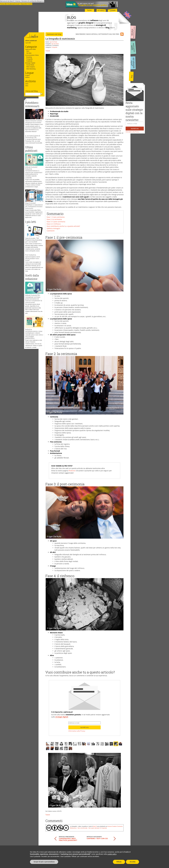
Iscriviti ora (135, 129)
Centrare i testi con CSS (97, 838)
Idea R (95, 826)
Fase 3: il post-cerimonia (56, 222)
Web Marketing (31, 69)
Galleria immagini (53, 228)
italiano (27, 77)
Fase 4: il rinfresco (54, 224)
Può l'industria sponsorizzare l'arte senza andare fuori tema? (33, 257)
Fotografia (29, 59)
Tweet (48, 51)
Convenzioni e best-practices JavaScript (68, 839)
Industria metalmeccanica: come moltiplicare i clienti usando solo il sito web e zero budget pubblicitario (34, 334)
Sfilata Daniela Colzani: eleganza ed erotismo (34, 121)
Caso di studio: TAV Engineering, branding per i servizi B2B (34, 240)
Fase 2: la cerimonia (54, 219)
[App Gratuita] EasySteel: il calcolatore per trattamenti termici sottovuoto (34, 206)
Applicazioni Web (30, 49)
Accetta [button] (132, 862)
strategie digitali (62, 717)
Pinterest (72, 471)
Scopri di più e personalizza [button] (44, 862)
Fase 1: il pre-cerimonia (56, 217)
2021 (27, 86)
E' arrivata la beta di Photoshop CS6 (33, 137)
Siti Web (29, 53)
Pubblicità (29, 61)
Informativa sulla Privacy (132, 132)
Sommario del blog (54, 34)
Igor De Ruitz (53, 42)
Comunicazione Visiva (32, 55)
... (26, 88)
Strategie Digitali (30, 63)
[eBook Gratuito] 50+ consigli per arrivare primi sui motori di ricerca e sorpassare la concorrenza (34, 299)
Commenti (51, 231)
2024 (27, 84)
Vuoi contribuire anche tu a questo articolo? (63, 226)
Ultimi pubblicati (31, 41)
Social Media (30, 65)
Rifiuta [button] (119, 862)
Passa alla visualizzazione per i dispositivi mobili (16, 4)
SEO (28, 51)
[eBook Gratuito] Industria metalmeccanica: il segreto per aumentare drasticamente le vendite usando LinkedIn (34, 172)
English (27, 75)
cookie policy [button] (112, 854)
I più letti (28, 43)
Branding (29, 57)
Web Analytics (31, 67)
